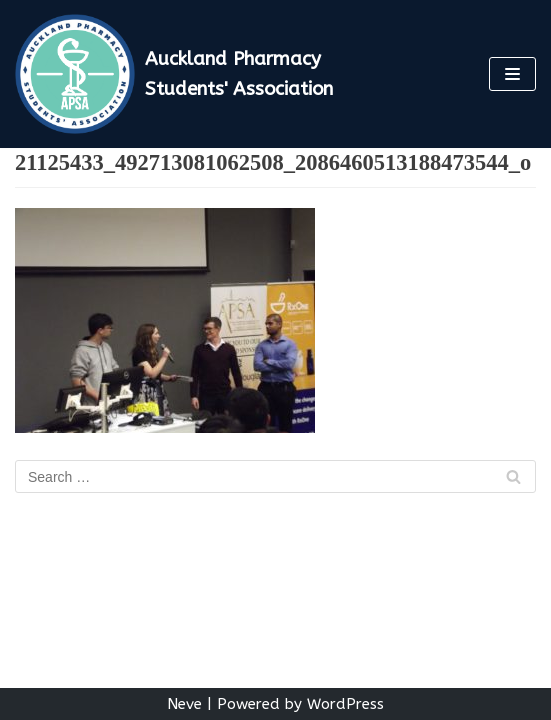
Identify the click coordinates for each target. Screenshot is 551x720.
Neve (184, 704)
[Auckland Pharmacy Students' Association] (183, 74)
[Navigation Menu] (512, 74)
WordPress (345, 704)
